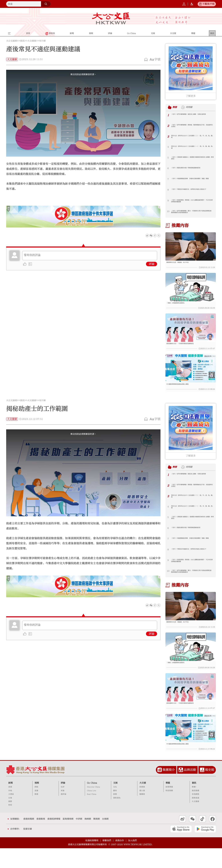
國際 (10, 821)
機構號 (142, 814)
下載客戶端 (208, 4)
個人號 (142, 810)
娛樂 (115, 814)
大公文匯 (111, 18)
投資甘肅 (28, 849)
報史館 (210, 790)
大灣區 (11, 814)
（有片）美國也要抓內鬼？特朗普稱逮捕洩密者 (192, 170)
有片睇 (42, 41)
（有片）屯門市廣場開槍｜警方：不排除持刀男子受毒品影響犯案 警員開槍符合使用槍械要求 (192, 213)
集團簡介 (169, 790)
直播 (36, 810)
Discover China (93, 807)
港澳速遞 (195, 818)
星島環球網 (68, 839)
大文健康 (32, 41)
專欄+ (194, 807)
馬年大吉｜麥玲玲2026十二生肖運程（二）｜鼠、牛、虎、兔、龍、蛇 (192, 138)
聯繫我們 (107, 860)
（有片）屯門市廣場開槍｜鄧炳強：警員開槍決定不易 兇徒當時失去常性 (192, 127)
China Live (91, 810)
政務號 (142, 807)
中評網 (79, 839)
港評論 (64, 814)
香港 (10, 807)
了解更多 (191, 96)
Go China (92, 803)
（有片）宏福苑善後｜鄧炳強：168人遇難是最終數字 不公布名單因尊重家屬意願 (191, 202)
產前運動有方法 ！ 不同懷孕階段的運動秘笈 (188, 349)
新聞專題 (169, 807)
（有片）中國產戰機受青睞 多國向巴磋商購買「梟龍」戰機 (192, 180)
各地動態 (195, 814)
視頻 (37, 803)
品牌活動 (190, 790)
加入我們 (132, 860)
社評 (63, 807)
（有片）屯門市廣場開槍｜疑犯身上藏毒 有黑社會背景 (192, 116)
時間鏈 (194, 107)
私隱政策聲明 (92, 860)
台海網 (105, 839)
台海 (10, 818)
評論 (152, 264)
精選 (36, 814)
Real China (92, 814)
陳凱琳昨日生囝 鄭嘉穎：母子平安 (184, 263)
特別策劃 (169, 810)
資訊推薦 (195, 810)
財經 (10, 825)
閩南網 (97, 839)
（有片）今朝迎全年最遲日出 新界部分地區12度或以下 (192, 191)
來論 (63, 810)
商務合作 (120, 860)
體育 (115, 810)
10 (168, 211)
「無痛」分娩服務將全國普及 (180, 306)
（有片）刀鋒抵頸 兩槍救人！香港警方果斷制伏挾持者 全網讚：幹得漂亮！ (192, 159)
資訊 (22, 41)
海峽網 (88, 839)
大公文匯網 (12, 41)
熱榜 (176, 107)
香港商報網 (29, 839)
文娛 (115, 803)
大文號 (143, 803)
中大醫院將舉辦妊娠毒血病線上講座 (184, 393)
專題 (168, 803)
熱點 (36, 807)
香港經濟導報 (54, 839)
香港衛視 (41, 839)
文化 (115, 807)
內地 (10, 810)
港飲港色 (117, 818)
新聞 (10, 803)
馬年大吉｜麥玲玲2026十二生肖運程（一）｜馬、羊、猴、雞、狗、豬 (192, 148)
